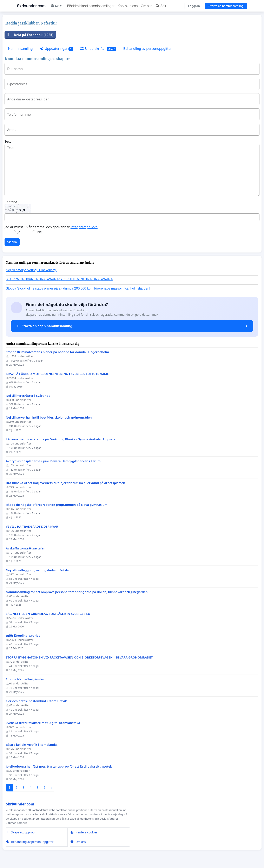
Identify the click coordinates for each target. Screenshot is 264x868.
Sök (161, 6)
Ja (19, 232)
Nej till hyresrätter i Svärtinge (28, 396)
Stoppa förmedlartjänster (25, 679)
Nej (40, 232)
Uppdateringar (57, 49)
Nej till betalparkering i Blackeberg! (31, 270)
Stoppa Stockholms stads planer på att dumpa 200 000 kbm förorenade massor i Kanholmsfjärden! (78, 288)
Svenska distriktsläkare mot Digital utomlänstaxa (43, 723)
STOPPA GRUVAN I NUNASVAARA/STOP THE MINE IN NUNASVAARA (59, 279)
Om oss (147, 6)
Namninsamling (20, 49)
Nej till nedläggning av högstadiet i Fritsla (37, 570)
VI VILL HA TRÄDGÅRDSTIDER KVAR (32, 527)
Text (8, 141)
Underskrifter (98, 49)
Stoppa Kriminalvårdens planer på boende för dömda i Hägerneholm (57, 352)
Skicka (12, 242)
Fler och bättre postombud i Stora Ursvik (36, 701)
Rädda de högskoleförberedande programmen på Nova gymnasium (57, 505)
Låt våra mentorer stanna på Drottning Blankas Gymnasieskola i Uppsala (61, 439)
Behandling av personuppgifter (148, 49)
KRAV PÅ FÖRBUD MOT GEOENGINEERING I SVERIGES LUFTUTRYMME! (58, 374)
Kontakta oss (128, 6)
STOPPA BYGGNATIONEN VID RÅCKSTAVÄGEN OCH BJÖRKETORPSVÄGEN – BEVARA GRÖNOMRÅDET (79, 657)
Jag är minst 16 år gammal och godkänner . (51, 227)
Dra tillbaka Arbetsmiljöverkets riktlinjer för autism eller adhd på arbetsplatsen (65, 483)
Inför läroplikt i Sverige (23, 636)
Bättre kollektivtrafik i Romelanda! (32, 745)
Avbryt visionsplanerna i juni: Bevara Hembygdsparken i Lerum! (54, 461)
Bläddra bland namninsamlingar (91, 6)
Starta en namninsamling (226, 6)
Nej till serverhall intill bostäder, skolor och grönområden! (49, 417)
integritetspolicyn (84, 227)
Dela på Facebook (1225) (29, 35)
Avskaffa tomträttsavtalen (26, 548)
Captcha (11, 202)
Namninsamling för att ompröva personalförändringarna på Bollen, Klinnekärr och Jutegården (77, 592)
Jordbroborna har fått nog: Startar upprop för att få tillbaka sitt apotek (59, 766)
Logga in (194, 6)
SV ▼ (56, 6)
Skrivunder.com (31, 6)
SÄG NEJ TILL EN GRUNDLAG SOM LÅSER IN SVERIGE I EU (48, 614)
